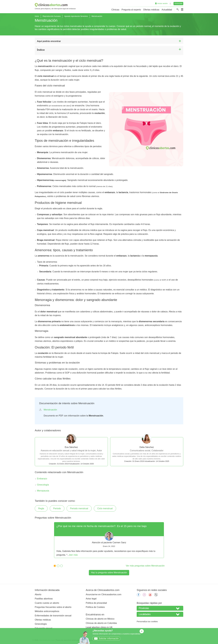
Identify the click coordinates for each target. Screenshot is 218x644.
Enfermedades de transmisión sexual (53, 616)
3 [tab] (61, 565)
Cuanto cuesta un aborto (47, 603)
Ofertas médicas (151, 10)
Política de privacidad (96, 603)
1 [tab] (54, 565)
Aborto (38, 594)
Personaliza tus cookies (147, 621)
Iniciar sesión (161, 3)
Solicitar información (106, 639)
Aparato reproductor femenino (76, 16)
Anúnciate (178, 3)
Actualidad (167, 10)
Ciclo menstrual (105, 508)
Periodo (57, 508)
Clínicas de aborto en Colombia (101, 623)
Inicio (37, 16)
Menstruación (50, 410)
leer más (73, 555)
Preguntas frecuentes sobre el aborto (53, 607)
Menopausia (43, 491)
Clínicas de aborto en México (100, 619)
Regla (41, 508)
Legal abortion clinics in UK (99, 627)
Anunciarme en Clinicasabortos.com (104, 594)
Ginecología (43, 485)
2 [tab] (57, 565)
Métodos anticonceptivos (47, 611)
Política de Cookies (95, 607)
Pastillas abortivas (44, 599)
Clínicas (115, 10)
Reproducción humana (52, 16)
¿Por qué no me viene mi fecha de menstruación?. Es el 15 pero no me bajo (101, 526)
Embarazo (42, 479)
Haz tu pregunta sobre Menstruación (109, 573)
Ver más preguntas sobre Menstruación (145, 566)
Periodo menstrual (79, 508)
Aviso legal (91, 599)
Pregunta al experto (131, 10)
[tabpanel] (109, 540)
